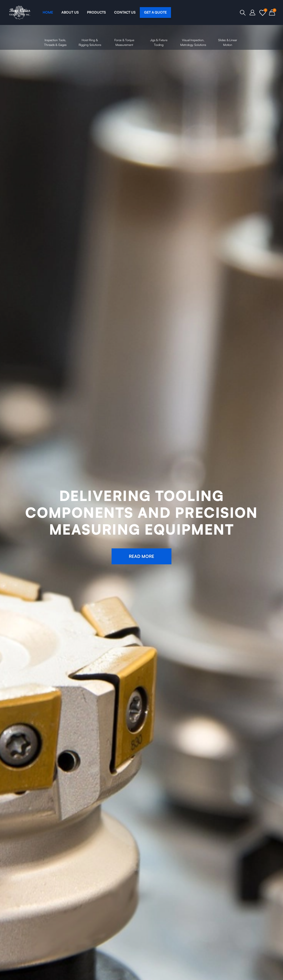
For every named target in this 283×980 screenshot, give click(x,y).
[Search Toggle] (243, 13)
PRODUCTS (96, 12)
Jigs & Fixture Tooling (159, 37)
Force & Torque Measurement (124, 37)
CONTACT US (125, 12)
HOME (48, 12)
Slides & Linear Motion (228, 37)
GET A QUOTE (155, 12)
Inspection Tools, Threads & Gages (55, 37)
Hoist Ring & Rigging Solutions (90, 37)
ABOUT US (70, 12)
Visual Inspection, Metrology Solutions (193, 37)
